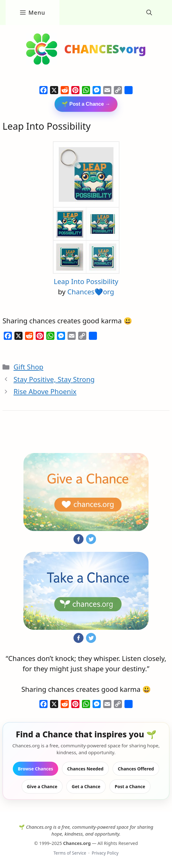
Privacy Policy (105, 853)
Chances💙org (91, 292)
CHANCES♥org (105, 49)
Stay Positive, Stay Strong (54, 379)
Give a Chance (42, 786)
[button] (149, 12)
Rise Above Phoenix (45, 391)
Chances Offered (136, 769)
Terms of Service (70, 853)
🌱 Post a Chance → (86, 104)
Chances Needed (85, 769)
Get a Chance (86, 786)
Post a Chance (130, 786)
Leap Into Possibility (86, 281)
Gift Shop (28, 367)
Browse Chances (35, 769)
